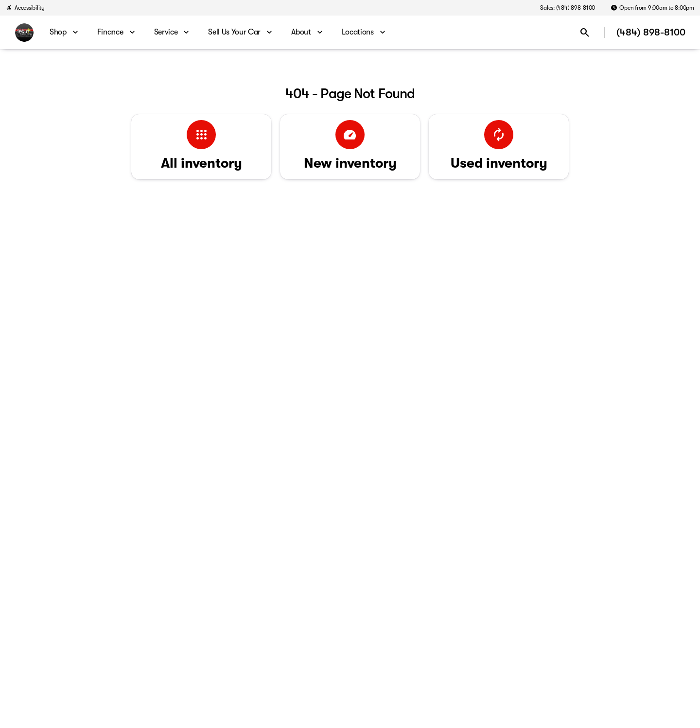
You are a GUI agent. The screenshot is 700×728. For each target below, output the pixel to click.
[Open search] (585, 33)
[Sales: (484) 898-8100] (568, 8)
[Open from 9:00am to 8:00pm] (652, 8)
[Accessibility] (25, 8)
